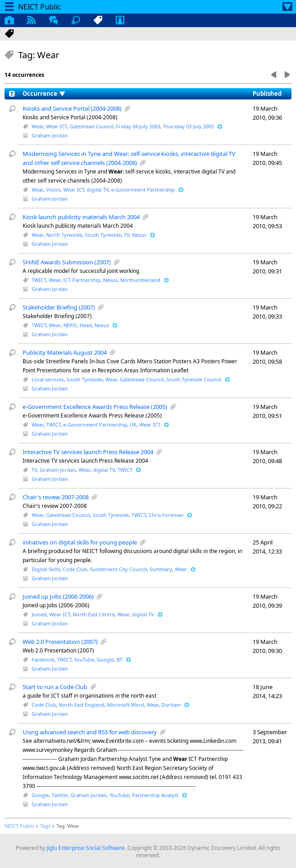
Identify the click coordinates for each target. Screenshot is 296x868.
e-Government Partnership (143, 190)
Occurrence (40, 94)
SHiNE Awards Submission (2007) (67, 262)
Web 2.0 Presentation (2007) (60, 642)
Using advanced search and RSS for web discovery (90, 732)
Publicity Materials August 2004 (65, 352)
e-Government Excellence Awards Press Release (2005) (95, 407)
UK (133, 425)
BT (120, 659)
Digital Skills (46, 569)
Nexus (139, 235)
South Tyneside (103, 235)
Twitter (60, 795)
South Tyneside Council (194, 379)
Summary (161, 569)
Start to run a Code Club (55, 687)
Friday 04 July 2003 (138, 126)
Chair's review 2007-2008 (56, 497)
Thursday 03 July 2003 (188, 126)
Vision (53, 190)
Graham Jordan (50, 135)
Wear (38, 126)
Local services (48, 379)
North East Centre (94, 614)
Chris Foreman (166, 515)
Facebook (43, 659)
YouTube (84, 659)
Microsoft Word (126, 705)
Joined (39, 614)
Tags (45, 826)
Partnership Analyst (155, 795)
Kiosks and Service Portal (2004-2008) (72, 108)
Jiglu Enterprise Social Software (86, 848)
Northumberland (140, 280)
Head (86, 325)
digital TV (98, 190)
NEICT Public (19, 826)
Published (267, 94)
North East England (82, 705)
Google (105, 659)
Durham (171, 705)
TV (127, 235)
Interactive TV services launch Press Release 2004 (88, 452)
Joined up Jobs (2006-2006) (58, 596)
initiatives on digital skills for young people (80, 542)
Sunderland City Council (118, 569)
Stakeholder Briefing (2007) (59, 307)
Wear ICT (56, 126)
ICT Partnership (82, 280)
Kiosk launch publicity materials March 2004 (81, 217)
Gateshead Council (92, 126)
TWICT (39, 280)
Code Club (75, 569)
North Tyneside (64, 235)
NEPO (70, 325)
